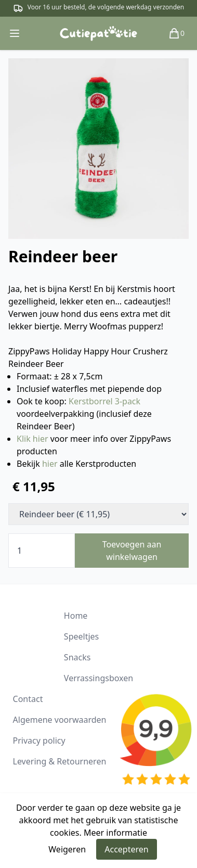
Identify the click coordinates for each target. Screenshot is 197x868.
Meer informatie (115, 833)
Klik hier (32, 439)
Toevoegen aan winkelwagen (132, 551)
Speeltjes (81, 636)
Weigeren (67, 849)
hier (50, 464)
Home (76, 616)
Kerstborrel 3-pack (104, 401)
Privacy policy (39, 741)
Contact (28, 699)
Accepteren (126, 849)
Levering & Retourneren (60, 761)
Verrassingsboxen (98, 678)
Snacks (77, 657)
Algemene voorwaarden (60, 720)
